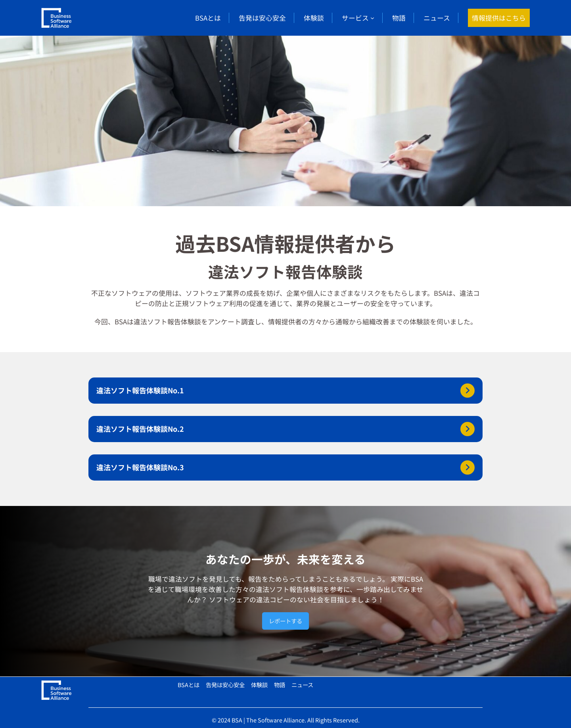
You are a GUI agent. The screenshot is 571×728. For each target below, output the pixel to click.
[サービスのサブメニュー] (372, 18)
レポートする (285, 621)
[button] (285, 391)
